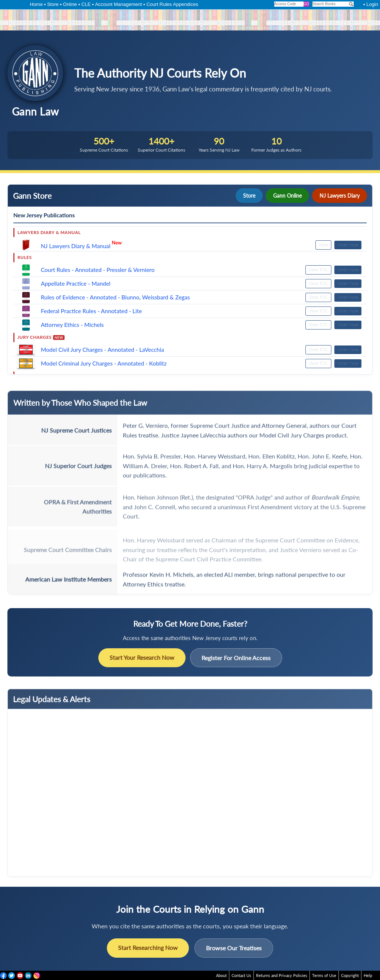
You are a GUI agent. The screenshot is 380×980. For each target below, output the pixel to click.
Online (70, 4)
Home (36, 4)
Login (372, 4)
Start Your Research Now (142, 657)
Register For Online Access (236, 658)
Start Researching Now (148, 947)
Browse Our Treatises (234, 948)
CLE (86, 4)
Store (53, 4)
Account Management (118, 4)
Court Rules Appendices (172, 4)
